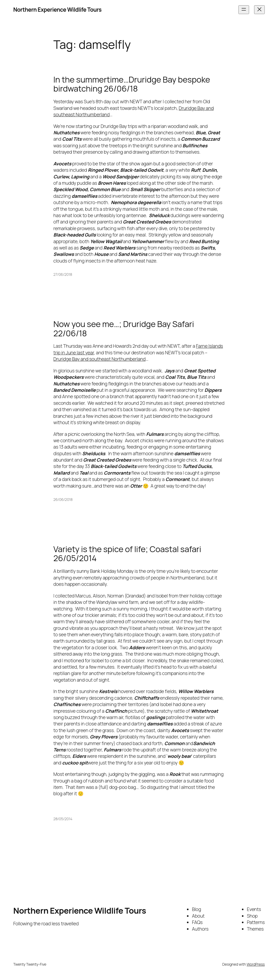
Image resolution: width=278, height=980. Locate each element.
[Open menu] (244, 10)
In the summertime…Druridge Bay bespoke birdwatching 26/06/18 (132, 84)
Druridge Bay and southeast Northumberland (99, 359)
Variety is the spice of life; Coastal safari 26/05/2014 (127, 554)
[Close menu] (259, 10)
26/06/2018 (63, 499)
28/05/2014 (63, 819)
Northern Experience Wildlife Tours (57, 10)
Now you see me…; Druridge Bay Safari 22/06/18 (124, 328)
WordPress (256, 964)
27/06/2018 (63, 274)
